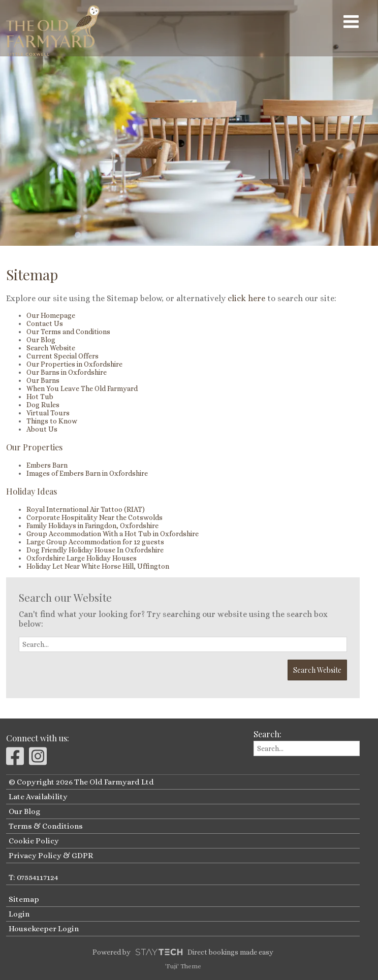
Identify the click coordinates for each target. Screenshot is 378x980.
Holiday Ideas (31, 491)
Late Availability (38, 797)
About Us (42, 429)
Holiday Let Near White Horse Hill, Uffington (98, 566)
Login (19, 914)
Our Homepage (51, 315)
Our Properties (34, 447)
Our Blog (41, 340)
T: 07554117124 (33, 877)
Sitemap (24, 899)
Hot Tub (40, 397)
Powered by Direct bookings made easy (183, 952)
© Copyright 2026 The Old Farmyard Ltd (81, 782)
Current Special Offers (62, 356)
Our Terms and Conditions (68, 332)
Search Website (51, 348)
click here (246, 298)
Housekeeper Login (44, 929)
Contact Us (45, 323)
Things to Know (52, 421)
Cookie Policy (34, 841)
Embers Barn (47, 465)
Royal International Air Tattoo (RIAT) (86, 509)
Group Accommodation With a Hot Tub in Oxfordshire (113, 534)
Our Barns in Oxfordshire (67, 372)
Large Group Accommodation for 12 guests (95, 542)
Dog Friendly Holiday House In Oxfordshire (95, 550)
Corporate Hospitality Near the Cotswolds (94, 517)
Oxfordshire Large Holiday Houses (82, 558)
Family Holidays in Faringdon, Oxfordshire (92, 526)
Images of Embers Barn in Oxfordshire (87, 473)
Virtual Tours (48, 413)
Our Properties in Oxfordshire (74, 364)
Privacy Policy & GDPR (51, 856)
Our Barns (43, 380)
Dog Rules (43, 405)
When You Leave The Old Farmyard (82, 388)
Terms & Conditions (46, 826)
